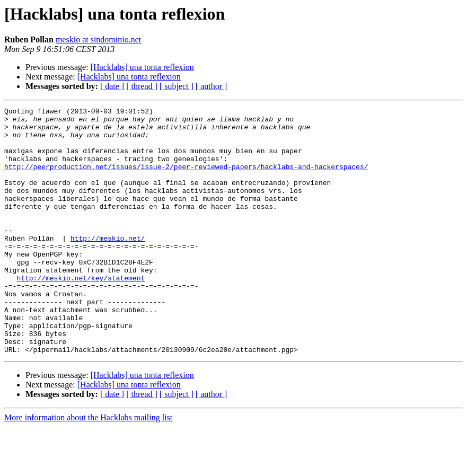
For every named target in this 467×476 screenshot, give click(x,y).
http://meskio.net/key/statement (81, 313)
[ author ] (212, 86)
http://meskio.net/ (108, 265)
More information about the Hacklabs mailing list (88, 467)
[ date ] (112, 86)
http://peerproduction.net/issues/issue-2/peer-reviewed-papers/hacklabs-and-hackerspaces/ (186, 179)
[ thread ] (142, 86)
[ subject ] (177, 86)
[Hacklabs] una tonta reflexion (142, 67)
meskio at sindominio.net (98, 39)
